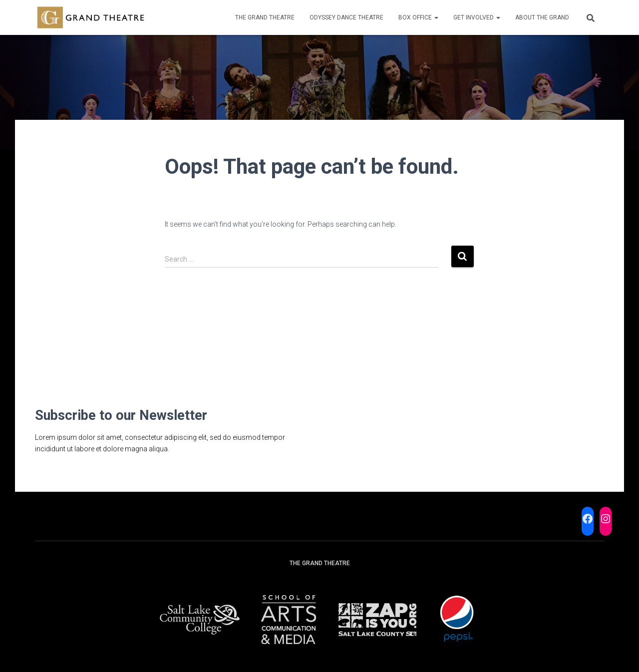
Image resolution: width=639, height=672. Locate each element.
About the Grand (542, 17)
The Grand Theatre (265, 17)
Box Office (418, 17)
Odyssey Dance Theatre (346, 17)
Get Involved (477, 17)
